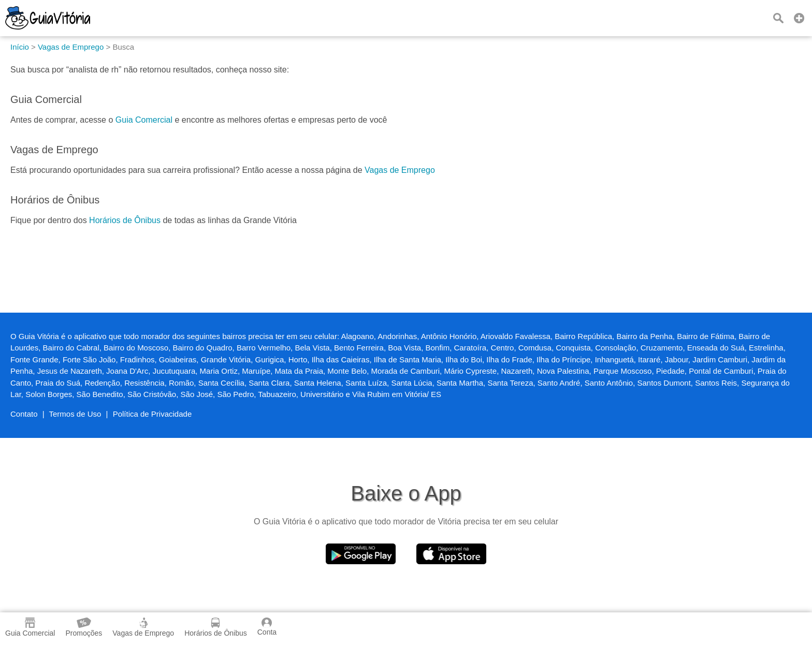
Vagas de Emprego (400, 170)
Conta (267, 627)
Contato (24, 414)
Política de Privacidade (153, 414)
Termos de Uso (75, 414)
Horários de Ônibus (125, 220)
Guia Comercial (144, 120)
